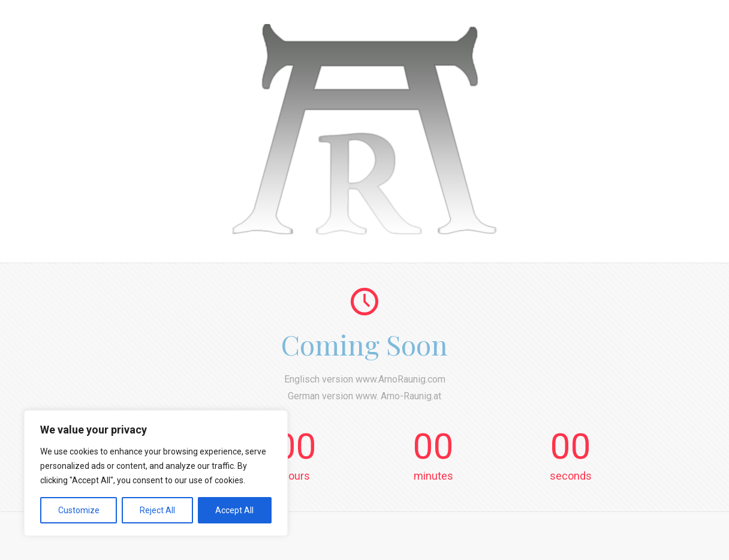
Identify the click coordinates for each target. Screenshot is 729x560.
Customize (79, 510)
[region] (156, 473)
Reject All (157, 510)
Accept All (234, 510)
